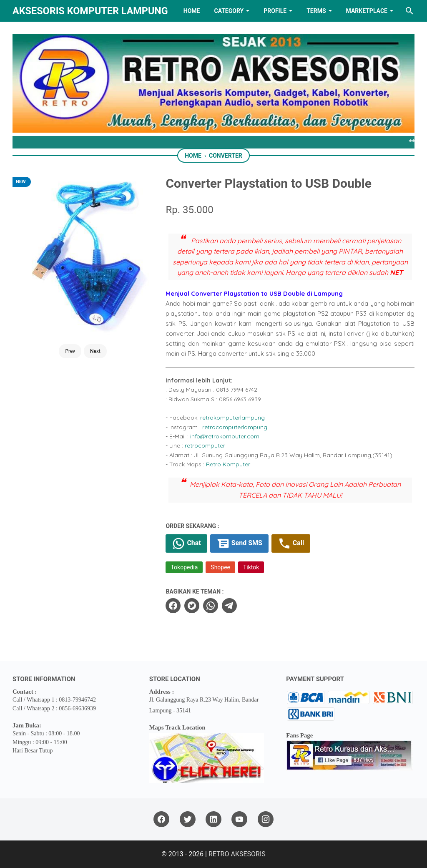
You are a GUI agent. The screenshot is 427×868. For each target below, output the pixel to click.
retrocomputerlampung (235, 427)
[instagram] (266, 819)
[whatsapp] (211, 606)
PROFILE (275, 11)
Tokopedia (184, 567)
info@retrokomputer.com (225, 436)
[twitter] (192, 606)
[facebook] (173, 606)
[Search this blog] (409, 11)
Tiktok (251, 567)
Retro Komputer (228, 464)
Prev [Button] (70, 329)
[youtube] (239, 819)
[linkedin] (213, 819)
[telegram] (229, 606)
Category (229, 11)
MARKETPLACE (367, 11)
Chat (186, 543)
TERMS (316, 11)
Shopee (220, 567)
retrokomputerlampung (232, 418)
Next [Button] (95, 329)
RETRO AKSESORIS (237, 854)
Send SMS (239, 543)
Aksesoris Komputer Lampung (90, 11)
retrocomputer (205, 445)
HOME (192, 11)
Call (291, 543)
